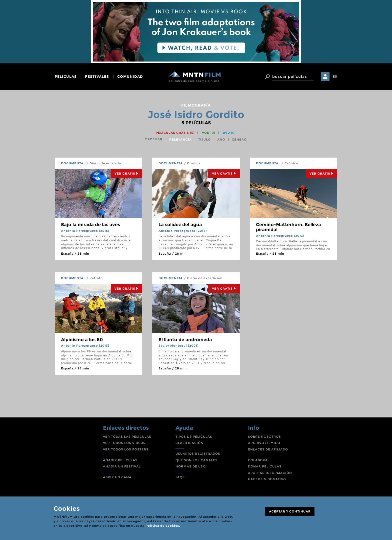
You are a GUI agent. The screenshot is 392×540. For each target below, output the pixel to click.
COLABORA (258, 460)
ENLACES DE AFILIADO (268, 449)
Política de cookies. (163, 526)
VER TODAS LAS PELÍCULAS (127, 437)
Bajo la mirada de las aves (90, 225)
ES (335, 76)
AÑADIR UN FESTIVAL (122, 466)
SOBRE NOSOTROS (264, 437)
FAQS (180, 477)
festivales (97, 77)
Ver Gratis (126, 173)
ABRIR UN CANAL (118, 477)
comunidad (130, 77)
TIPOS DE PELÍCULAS (194, 437)
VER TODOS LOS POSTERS (126, 449)
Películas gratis (175, 133)
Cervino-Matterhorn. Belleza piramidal (288, 227)
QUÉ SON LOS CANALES (196, 460)
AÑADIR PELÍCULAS (120, 460)
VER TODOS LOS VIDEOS (124, 443)
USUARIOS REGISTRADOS (198, 454)
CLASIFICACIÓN (189, 443)
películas (66, 77)
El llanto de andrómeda (185, 340)
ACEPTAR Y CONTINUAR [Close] (290, 511)
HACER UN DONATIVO (267, 479)
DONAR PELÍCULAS (265, 466)
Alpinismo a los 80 (82, 340)
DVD (229, 133)
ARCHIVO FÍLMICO (264, 443)
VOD (209, 133)
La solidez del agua (180, 225)
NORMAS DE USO (191, 466)
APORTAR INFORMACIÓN (270, 473)
